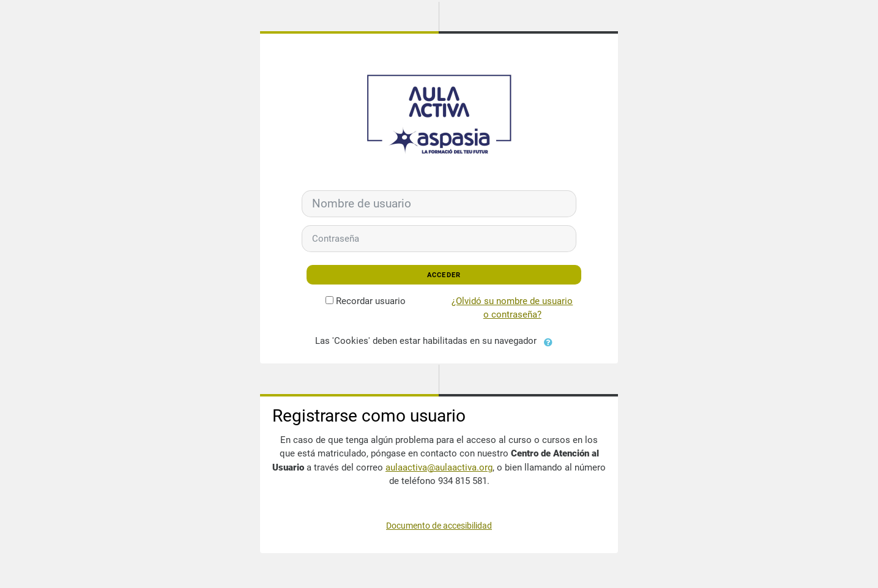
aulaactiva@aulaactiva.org (439, 467)
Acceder (444, 275)
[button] (551, 341)
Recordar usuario (371, 301)
